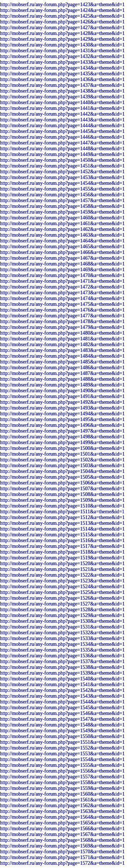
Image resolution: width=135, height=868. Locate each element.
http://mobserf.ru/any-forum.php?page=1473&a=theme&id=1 (62, 293)
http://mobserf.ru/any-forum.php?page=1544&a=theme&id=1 (62, 702)
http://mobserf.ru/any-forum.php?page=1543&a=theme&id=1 (62, 696)
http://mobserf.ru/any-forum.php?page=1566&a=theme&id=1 (62, 829)
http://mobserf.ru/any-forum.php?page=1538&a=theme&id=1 (62, 667)
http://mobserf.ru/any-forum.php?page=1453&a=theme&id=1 (62, 177)
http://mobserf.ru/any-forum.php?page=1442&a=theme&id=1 (62, 114)
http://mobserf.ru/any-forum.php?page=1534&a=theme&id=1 (62, 644)
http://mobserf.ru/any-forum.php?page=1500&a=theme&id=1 (62, 448)
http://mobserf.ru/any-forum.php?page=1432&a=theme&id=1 (62, 56)
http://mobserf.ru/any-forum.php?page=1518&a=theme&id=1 (62, 552)
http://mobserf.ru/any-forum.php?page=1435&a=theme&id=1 (62, 74)
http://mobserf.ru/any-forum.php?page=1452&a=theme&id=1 (62, 172)
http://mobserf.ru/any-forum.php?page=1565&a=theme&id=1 (62, 823)
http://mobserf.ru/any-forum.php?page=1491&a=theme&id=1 (62, 396)
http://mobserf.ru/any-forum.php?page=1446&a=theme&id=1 (62, 137)
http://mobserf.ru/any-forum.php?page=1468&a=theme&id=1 (62, 264)
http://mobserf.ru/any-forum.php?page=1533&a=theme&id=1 (62, 638)
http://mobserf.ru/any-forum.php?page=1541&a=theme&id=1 (62, 684)
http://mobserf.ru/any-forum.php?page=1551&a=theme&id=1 (62, 742)
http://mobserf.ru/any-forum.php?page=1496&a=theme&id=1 (62, 425)
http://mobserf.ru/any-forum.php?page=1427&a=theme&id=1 (62, 28)
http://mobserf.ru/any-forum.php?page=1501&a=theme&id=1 (62, 454)
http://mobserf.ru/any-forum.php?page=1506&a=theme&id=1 (62, 483)
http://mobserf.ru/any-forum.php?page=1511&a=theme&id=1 (62, 512)
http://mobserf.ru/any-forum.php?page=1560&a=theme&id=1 (62, 794)
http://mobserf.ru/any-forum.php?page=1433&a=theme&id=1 (62, 62)
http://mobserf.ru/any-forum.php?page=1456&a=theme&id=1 (62, 195)
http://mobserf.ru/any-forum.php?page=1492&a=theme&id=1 (62, 402)
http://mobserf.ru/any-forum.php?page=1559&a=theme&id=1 (62, 788)
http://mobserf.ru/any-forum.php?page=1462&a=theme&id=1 (62, 229)
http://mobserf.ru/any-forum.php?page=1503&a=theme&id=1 (62, 466)
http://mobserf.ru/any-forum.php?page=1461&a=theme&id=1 (62, 223)
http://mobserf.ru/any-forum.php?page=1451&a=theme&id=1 (62, 166)
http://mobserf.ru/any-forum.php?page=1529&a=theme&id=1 (62, 615)
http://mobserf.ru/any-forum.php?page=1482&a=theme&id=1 (62, 344)
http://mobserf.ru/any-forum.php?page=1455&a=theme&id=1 (62, 189)
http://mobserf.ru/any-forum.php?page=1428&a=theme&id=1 (62, 33)
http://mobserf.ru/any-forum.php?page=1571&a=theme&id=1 (62, 857)
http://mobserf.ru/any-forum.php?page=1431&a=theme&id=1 (62, 51)
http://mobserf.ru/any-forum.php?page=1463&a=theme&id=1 (62, 235)
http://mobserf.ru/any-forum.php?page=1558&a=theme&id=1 (62, 782)
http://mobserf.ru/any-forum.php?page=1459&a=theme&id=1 (62, 212)
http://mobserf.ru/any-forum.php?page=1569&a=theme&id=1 (62, 846)
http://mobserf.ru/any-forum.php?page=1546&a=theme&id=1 (62, 713)
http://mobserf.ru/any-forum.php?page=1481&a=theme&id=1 (62, 339)
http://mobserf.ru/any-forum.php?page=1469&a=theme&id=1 (62, 270)
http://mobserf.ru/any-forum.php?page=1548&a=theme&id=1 (62, 725)
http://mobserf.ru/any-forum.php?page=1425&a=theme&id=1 (62, 16)
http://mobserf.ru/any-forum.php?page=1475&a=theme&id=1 (62, 304)
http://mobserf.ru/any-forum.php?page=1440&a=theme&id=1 (62, 102)
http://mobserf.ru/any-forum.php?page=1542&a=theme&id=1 (62, 690)
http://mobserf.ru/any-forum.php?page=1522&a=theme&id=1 (62, 575)
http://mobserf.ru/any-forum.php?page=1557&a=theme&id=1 (62, 777)
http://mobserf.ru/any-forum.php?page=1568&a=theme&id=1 (62, 840)
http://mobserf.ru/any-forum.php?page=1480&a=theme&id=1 (62, 333)
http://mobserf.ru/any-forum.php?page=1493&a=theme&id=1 (62, 408)
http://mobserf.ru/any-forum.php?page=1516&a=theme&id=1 (62, 540)
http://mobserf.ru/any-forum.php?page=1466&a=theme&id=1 (62, 252)
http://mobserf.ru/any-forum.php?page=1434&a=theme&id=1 (62, 68)
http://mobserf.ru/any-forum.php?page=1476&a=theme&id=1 (62, 310)
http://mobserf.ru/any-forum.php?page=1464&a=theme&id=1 (62, 241)
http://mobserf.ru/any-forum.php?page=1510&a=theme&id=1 (62, 506)
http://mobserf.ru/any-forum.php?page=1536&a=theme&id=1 (62, 656)
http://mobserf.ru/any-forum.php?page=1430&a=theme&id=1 (62, 45)
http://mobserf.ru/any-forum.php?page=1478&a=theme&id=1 (62, 321)
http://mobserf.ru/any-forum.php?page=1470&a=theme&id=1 (62, 275)
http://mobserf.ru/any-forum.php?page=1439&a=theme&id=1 (62, 97)
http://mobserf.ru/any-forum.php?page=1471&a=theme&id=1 (62, 281)
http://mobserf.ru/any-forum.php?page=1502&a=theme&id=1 (62, 460)
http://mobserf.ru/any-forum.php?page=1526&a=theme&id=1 (62, 598)
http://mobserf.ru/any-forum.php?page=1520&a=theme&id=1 (62, 563)
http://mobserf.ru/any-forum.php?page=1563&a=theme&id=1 (62, 811)
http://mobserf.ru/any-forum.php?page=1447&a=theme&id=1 (62, 143)
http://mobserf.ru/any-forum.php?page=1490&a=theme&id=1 (62, 391)
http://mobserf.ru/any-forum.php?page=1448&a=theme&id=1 (62, 149)
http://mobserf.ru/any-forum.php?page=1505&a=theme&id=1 (62, 477)
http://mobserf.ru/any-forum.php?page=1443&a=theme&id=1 (62, 120)
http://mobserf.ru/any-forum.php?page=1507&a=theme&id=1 (62, 489)
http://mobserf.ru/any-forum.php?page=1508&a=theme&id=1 (62, 494)
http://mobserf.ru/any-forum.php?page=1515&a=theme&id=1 (62, 535)
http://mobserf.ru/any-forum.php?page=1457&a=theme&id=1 (62, 200)
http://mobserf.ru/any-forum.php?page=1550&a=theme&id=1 (62, 736)
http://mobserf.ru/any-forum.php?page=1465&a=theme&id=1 (62, 247)
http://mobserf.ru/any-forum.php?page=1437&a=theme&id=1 (62, 85)
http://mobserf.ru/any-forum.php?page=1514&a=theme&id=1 (62, 529)
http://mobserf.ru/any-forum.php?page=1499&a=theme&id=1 (62, 442)
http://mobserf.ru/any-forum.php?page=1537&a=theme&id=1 (62, 661)
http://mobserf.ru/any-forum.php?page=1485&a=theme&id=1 (62, 362)
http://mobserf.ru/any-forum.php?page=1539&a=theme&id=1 (62, 673)
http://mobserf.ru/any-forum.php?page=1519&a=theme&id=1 (62, 558)
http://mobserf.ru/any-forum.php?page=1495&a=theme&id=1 (62, 419)
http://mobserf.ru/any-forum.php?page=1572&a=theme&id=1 (62, 863)
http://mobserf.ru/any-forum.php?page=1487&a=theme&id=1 (62, 373)
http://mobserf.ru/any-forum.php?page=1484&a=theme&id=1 (62, 356)
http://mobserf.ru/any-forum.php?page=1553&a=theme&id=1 (62, 754)
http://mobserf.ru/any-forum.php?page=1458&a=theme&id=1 (62, 206)
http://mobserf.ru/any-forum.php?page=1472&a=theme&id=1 (62, 287)
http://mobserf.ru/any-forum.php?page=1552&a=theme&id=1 (62, 748)
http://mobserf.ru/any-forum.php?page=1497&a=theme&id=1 (62, 431)
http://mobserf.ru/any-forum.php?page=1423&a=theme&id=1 (62, 5)
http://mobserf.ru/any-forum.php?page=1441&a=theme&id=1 (62, 108)
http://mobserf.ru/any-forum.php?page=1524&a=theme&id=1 (62, 587)
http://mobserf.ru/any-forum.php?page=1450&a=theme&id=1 (62, 160)
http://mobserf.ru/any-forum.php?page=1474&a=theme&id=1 (62, 298)
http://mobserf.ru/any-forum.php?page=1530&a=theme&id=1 (62, 621)
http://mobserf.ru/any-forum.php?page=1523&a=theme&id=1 (62, 581)
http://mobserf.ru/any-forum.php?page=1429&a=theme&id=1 (62, 39)
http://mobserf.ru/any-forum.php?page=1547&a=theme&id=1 (62, 719)
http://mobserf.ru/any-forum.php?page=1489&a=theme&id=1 (62, 385)
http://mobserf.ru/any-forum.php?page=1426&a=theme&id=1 (62, 22)
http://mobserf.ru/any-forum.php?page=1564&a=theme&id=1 (62, 817)
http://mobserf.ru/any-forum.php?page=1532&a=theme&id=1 (62, 633)
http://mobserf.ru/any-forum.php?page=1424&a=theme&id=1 (62, 10)
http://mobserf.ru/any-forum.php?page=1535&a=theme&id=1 (62, 650)
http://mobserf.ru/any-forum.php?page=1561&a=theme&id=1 (62, 800)
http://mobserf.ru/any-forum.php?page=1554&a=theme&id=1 (62, 759)
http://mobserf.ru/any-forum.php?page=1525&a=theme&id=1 (62, 592)
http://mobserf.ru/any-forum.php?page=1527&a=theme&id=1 (62, 604)
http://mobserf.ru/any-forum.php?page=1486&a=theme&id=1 (62, 368)
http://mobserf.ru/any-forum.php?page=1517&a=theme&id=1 (62, 546)
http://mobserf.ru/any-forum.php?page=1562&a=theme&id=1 (62, 806)
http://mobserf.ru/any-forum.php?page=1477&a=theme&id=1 (62, 316)
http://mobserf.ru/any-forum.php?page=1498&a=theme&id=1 (62, 437)
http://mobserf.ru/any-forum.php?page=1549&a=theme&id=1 (62, 731)
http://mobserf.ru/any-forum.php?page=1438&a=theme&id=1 (62, 91)
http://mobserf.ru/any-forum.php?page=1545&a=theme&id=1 (62, 708)
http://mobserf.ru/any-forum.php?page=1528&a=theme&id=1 (62, 610)
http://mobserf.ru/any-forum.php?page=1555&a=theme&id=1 (62, 765)
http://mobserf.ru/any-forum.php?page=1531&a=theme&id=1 (62, 627)
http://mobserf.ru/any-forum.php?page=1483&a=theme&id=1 (62, 350)
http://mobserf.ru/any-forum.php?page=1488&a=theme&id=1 (62, 379)
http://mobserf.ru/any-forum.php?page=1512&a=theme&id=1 (62, 517)
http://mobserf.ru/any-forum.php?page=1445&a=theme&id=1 (62, 131)
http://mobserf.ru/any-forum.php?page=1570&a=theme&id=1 (62, 852)
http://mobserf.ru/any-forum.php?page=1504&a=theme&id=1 (62, 471)
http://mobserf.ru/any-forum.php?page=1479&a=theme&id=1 (62, 327)
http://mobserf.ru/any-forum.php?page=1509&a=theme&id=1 (62, 500)
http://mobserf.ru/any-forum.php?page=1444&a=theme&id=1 (62, 126)
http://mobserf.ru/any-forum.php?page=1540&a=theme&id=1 (62, 679)
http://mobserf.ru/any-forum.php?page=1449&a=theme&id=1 (62, 154)
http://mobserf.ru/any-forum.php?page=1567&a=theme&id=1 (62, 834)
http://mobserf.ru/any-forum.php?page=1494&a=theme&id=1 (62, 414)
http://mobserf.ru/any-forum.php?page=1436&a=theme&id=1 (62, 79)
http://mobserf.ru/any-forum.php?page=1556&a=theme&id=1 (62, 771)
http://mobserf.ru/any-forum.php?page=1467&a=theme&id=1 (62, 258)
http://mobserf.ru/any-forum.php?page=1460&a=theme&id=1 (62, 218)
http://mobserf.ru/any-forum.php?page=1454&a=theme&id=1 (62, 183)
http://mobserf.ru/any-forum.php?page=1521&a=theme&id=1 (62, 569)
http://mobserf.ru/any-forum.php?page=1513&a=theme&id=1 (62, 523)
